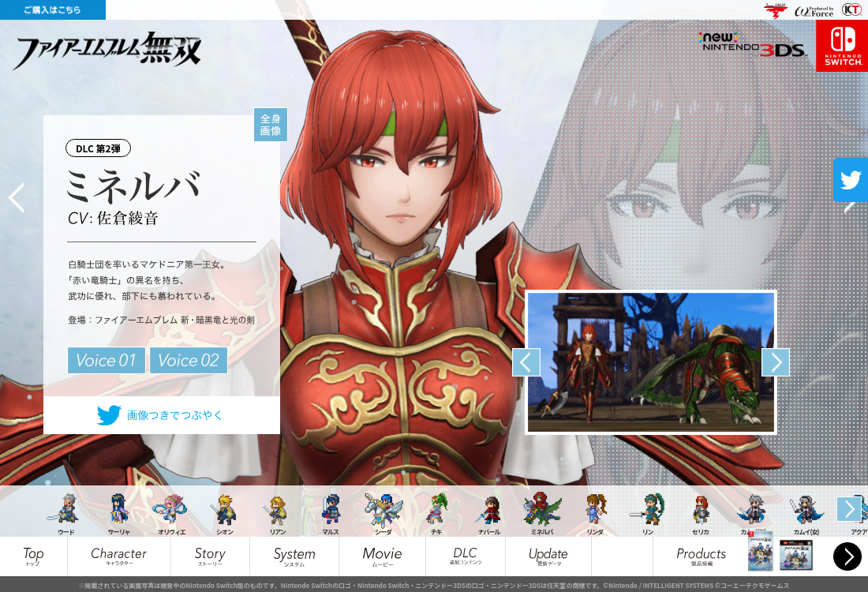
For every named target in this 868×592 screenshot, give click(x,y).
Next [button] (776, 362)
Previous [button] (526, 362)
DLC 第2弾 (102, 145)
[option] (651, 362)
